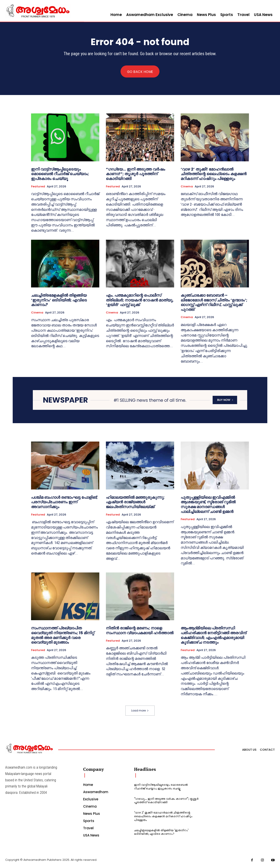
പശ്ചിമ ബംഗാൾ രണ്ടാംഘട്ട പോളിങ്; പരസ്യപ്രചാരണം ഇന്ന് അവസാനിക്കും (64, 502)
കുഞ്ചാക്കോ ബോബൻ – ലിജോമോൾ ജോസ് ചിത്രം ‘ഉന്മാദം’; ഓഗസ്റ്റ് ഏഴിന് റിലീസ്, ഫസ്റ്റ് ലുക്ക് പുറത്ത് (214, 303)
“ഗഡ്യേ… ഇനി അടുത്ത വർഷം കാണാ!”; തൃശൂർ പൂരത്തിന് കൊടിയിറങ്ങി (136, 174)
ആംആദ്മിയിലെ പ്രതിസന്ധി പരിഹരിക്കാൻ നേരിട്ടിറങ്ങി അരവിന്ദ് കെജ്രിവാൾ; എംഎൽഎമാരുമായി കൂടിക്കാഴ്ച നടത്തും (213, 635)
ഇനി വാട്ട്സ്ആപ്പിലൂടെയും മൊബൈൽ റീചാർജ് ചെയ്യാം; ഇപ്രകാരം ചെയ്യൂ (60, 174)
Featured (38, 187)
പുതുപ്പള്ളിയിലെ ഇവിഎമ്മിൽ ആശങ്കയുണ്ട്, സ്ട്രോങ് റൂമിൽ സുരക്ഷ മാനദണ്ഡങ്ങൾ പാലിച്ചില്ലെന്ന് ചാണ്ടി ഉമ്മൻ (208, 504)
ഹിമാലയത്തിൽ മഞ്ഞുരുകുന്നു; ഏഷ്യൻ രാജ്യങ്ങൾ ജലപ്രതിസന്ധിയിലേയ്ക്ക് (135, 502)
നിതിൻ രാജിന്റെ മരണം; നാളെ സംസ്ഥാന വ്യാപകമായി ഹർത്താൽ (140, 631)
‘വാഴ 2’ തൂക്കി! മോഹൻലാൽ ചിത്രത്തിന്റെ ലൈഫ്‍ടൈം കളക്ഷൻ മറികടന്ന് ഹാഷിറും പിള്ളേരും (214, 174)
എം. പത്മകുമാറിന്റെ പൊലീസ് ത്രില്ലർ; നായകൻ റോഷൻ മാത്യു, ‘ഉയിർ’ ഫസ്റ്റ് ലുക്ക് (140, 300)
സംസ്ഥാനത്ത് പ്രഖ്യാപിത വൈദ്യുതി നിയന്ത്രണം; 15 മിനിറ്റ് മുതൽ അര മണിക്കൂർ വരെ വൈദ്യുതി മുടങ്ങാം (63, 635)
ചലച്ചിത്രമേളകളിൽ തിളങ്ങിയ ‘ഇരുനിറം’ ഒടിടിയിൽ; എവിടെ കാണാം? (59, 300)
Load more (140, 711)
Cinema (187, 187)
